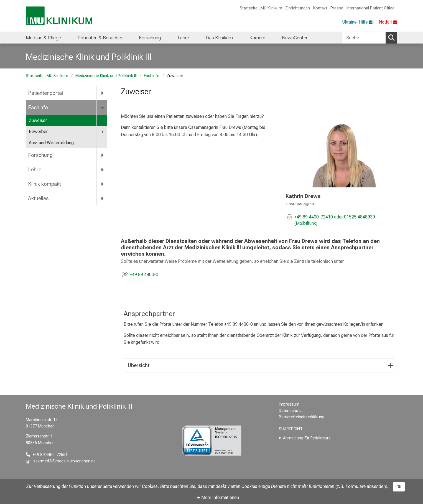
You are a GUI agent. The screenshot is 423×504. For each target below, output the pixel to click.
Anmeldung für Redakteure (307, 438)
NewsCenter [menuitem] (295, 38)
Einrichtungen (298, 8)
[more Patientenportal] (103, 93)
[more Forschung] (103, 155)
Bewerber (38, 132)
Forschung (40, 155)
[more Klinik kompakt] (103, 184)
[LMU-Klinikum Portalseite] (59, 16)
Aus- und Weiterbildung (51, 143)
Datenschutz (290, 411)
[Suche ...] (364, 38)
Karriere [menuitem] (257, 38)
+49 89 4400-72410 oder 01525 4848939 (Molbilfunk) (334, 220)
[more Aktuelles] (103, 198)
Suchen (393, 37)
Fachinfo (152, 76)
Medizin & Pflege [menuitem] (43, 38)
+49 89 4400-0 (144, 275)
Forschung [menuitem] (150, 38)
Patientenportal (45, 93)
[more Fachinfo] (103, 108)
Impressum (289, 404)
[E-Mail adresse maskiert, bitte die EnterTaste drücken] (61, 461)
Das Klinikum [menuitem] (219, 38)
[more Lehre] (103, 169)
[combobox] (370, 38)
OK (399, 487)
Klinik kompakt (44, 184)
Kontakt (320, 8)
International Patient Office (370, 8)
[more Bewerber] (103, 132)
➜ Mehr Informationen (218, 497)
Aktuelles (38, 198)
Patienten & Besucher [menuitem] (100, 38)
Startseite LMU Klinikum (261, 8)
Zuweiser (38, 120)
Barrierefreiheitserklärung (302, 417)
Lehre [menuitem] (183, 38)
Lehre (35, 170)
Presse (337, 8)
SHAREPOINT (291, 429)
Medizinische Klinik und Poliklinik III (106, 76)
